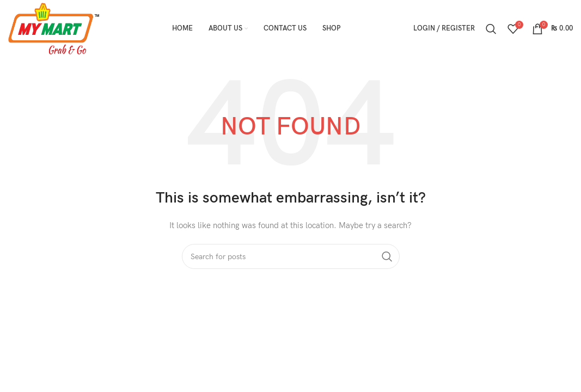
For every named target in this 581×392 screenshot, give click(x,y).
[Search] (491, 29)
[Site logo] (54, 28)
